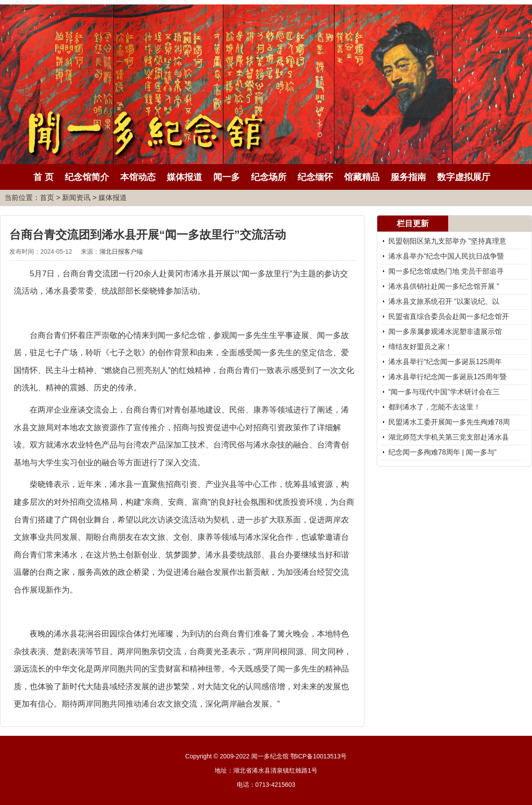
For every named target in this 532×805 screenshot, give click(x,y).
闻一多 (227, 177)
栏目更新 (413, 224)
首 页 (43, 177)
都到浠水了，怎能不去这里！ (434, 407)
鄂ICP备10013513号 (319, 756)
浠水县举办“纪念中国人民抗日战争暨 (446, 256)
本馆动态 (138, 177)
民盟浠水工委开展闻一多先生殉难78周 (449, 422)
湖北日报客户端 (121, 251)
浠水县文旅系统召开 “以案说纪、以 (444, 301)
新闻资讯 (76, 198)
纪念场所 (269, 177)
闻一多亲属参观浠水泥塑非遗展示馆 (445, 332)
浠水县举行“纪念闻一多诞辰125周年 (445, 362)
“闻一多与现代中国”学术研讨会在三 (444, 392)
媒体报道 (184, 177)
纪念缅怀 (315, 177)
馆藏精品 (362, 177)
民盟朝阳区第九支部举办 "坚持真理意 (447, 241)
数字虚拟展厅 (464, 177)
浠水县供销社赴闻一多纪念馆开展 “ (444, 286)
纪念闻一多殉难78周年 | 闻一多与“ (442, 452)
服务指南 (408, 177)
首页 (47, 198)
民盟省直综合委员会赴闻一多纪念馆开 (449, 316)
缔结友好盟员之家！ (420, 347)
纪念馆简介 (87, 177)
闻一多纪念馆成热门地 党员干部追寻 (446, 271)
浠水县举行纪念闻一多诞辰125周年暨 (448, 377)
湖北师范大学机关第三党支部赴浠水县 (449, 437)
